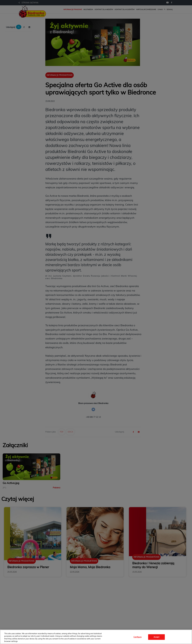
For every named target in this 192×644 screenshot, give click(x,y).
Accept (156, 637)
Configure (137, 637)
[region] (96, 637)
